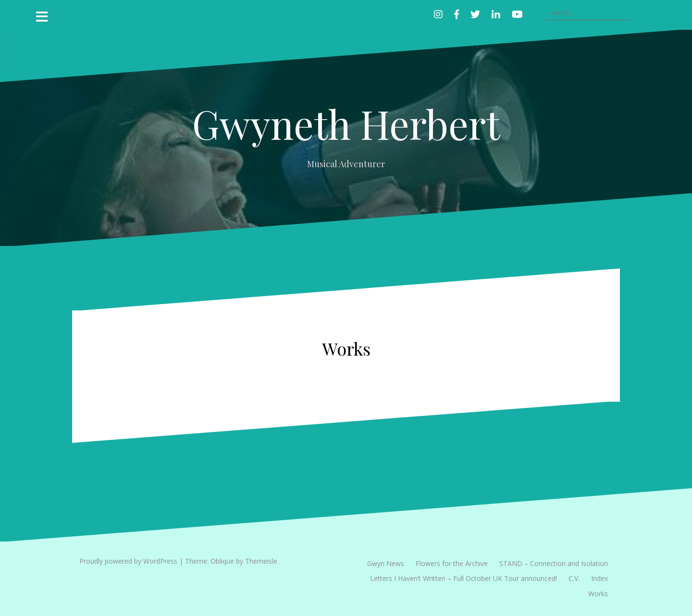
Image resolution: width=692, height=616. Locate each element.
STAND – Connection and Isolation (554, 563)
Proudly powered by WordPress (128, 561)
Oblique (222, 561)
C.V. (574, 578)
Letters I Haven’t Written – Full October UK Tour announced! (463, 578)
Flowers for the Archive (452, 563)
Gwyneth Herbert (346, 123)
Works (598, 594)
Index (599, 578)
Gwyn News (386, 563)
